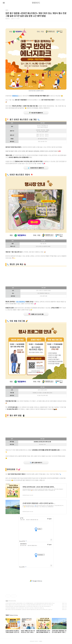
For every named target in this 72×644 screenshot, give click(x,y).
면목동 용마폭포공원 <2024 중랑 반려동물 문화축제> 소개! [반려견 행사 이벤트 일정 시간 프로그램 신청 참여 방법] (27, 606)
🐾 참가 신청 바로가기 (36, 463)
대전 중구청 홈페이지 (36, 113)
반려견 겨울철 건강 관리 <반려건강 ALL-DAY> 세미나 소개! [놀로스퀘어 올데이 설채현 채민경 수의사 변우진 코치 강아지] (29, 605)
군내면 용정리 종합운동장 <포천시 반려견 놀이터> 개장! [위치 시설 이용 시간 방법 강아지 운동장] (24, 608)
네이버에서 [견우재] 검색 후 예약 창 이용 (42, 442)
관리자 (41, 641)
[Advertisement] (36, 276)
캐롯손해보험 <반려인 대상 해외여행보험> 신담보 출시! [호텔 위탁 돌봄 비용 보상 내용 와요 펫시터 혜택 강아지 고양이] (28, 610)
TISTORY (36, 641)
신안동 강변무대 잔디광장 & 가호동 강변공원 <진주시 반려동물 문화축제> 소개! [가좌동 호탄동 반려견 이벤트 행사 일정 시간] (29, 603)
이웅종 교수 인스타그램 (36, 314)
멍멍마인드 (36, 3)
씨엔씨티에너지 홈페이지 (36, 168)
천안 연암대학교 (21, 302)
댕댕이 (7, 601)
